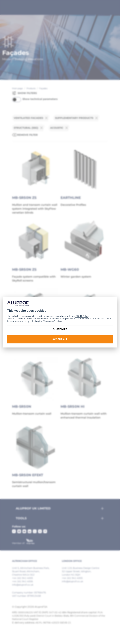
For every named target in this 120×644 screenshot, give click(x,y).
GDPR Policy (82, 316)
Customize (60, 329)
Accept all (60, 339)
